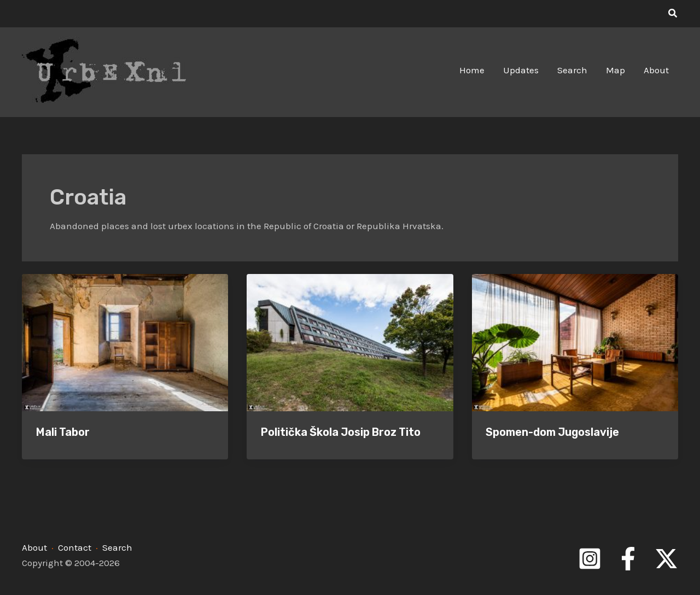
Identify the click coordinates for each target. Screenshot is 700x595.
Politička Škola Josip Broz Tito (341, 432)
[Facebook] (628, 559)
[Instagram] (590, 559)
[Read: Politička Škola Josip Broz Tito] (350, 342)
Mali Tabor (63, 432)
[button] (673, 14)
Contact (75, 547)
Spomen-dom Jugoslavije (552, 432)
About (34, 547)
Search (117, 547)
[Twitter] (666, 559)
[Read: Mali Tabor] (125, 342)
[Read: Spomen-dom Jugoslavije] (575, 342)
